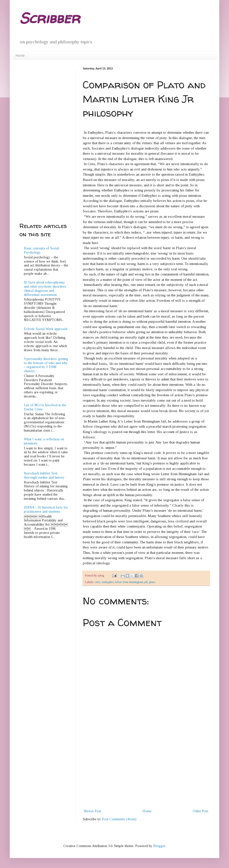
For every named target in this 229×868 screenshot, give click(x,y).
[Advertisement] (146, 772)
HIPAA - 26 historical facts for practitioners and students (46, 509)
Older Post (200, 811)
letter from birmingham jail (131, 582)
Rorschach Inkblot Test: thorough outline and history (44, 475)
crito (97, 582)
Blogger (159, 846)
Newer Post (93, 811)
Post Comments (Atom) (119, 819)
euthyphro (108, 582)
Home (20, 56)
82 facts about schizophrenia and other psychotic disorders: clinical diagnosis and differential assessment (45, 288)
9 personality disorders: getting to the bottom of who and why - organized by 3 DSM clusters (46, 365)
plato (152, 582)
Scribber (50, 18)
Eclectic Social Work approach (46, 329)
